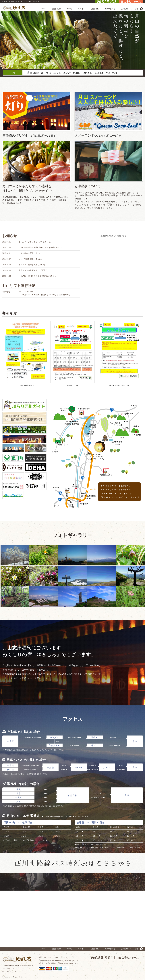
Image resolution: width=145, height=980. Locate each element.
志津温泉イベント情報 (130, 9)
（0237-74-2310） (121, 847)
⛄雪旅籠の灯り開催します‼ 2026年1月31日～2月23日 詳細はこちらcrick (72, 73)
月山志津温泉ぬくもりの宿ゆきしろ (113, 236)
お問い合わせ (110, 9)
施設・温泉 (57, 9)
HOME (44, 9)
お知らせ (10, 236)
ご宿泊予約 (95, 9)
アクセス (81, 9)
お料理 (69, 9)
